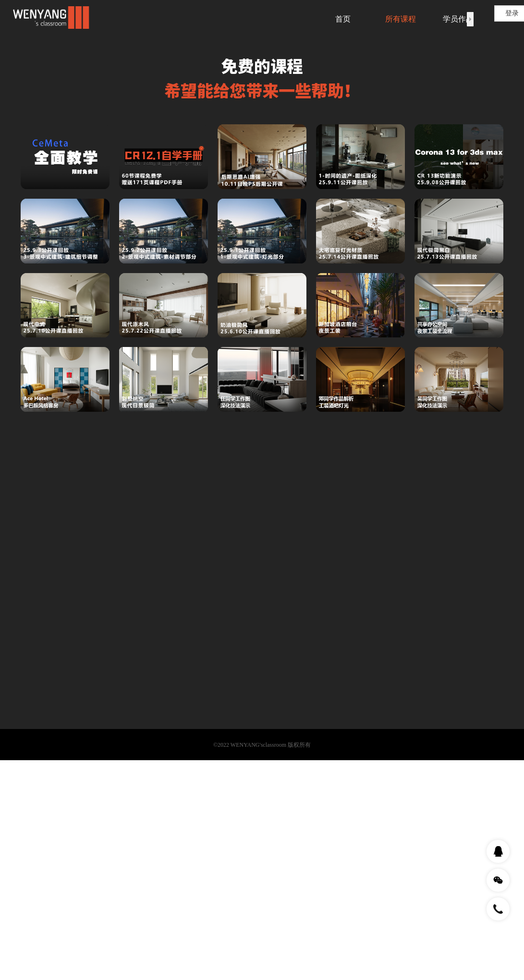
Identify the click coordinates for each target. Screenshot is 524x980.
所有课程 (401, 19)
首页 (343, 19)
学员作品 (458, 19)
